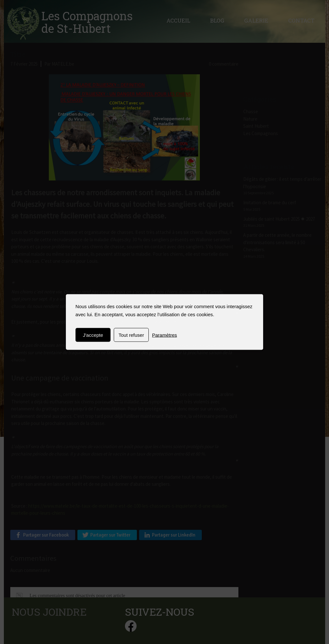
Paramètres (164, 335)
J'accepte (93, 335)
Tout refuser (131, 335)
